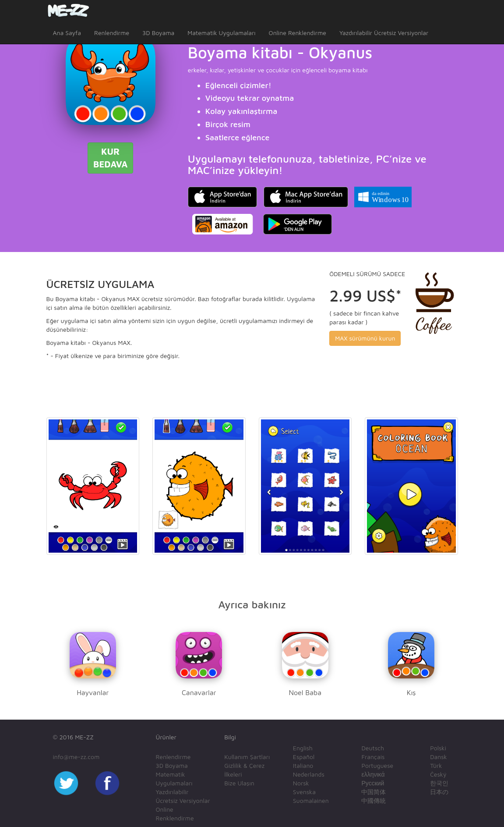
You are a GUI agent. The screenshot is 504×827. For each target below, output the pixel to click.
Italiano (303, 765)
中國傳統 (374, 800)
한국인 (439, 783)
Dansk (439, 757)
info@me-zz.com (76, 757)
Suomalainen (311, 800)
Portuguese (377, 765)
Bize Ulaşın (239, 783)
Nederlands (309, 774)
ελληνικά (373, 774)
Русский (373, 783)
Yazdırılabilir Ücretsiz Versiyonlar (384, 33)
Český (438, 774)
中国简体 (374, 792)
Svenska (304, 792)
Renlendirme (112, 33)
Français (373, 757)
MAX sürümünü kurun (365, 338)
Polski (438, 748)
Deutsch (373, 748)
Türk (436, 765)
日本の (439, 792)
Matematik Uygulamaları (221, 33)
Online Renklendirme (298, 33)
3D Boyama (158, 33)
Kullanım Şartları (247, 757)
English (303, 748)
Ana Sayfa (67, 33)
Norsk (301, 783)
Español (304, 757)
